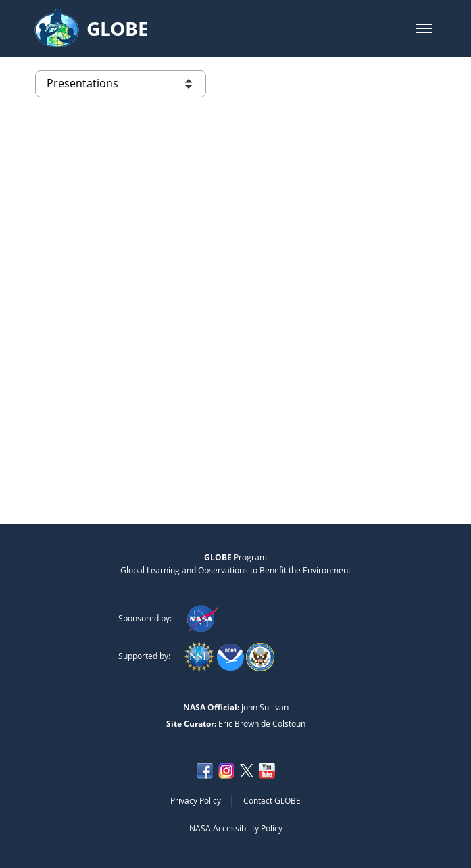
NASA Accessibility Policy (236, 828)
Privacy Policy (196, 800)
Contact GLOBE (272, 800)
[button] (424, 28)
